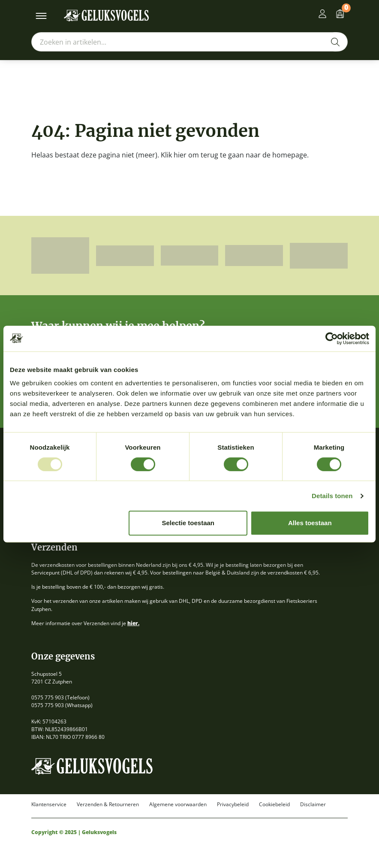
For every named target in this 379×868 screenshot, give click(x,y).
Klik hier (174, 155)
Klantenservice (49, 804)
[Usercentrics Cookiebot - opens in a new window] (332, 339)
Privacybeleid (233, 804)
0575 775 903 (48, 697)
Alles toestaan (310, 523)
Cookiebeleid (274, 804)
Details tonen (332, 496)
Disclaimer (313, 804)
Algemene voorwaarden (178, 804)
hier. (133, 623)
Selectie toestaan (188, 523)
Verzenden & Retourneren (108, 804)
